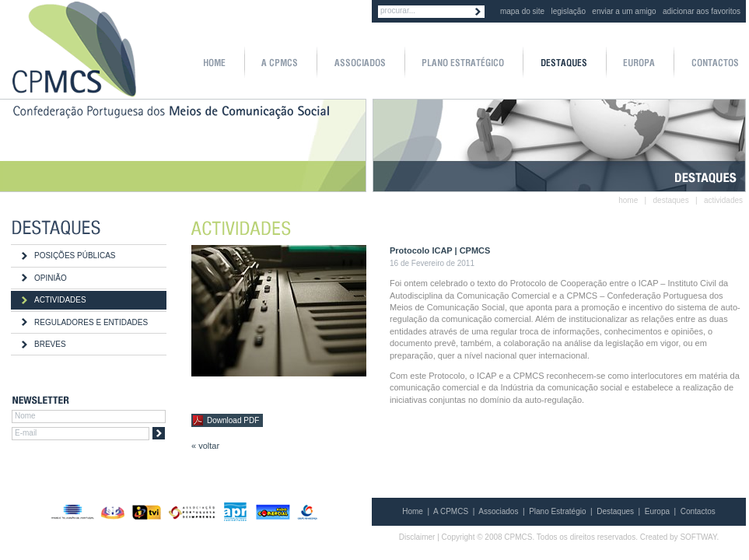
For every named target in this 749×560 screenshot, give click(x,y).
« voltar (205, 446)
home (628, 200)
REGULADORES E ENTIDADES (91, 322)
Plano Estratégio (557, 511)
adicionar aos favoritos (702, 11)
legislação (569, 11)
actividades (723, 200)
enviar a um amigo (624, 11)
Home (413, 511)
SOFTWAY (698, 537)
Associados (498, 511)
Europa (657, 511)
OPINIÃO (51, 278)
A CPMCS (451, 511)
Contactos (698, 511)
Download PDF (233, 420)
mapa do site (522, 11)
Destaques (615, 511)
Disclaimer (417, 537)
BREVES (50, 344)
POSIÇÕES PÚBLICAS (75, 255)
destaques (671, 200)
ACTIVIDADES (60, 300)
